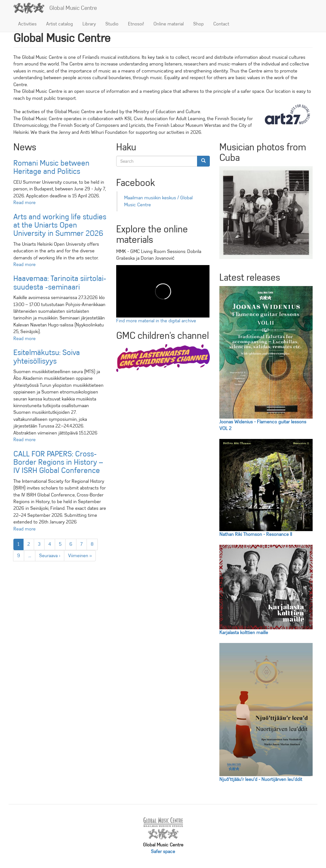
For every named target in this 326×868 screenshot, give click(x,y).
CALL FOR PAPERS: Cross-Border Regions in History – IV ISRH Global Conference (58, 462)
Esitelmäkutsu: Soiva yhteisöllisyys (47, 357)
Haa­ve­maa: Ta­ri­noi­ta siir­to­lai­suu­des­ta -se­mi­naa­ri (60, 283)
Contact (221, 24)
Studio (112, 24)
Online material (169, 24)
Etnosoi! (136, 24)
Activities (27, 24)
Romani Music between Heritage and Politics (51, 167)
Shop (198, 24)
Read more (25, 202)
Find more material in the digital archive (156, 321)
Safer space (163, 851)
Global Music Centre (73, 8)
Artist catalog (60, 24)
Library (89, 24)
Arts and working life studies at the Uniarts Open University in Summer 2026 (60, 225)
